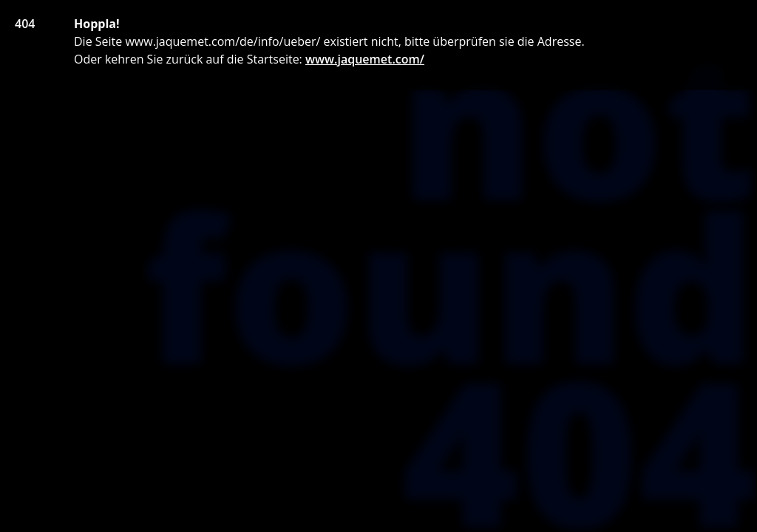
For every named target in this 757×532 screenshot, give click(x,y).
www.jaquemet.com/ (365, 59)
